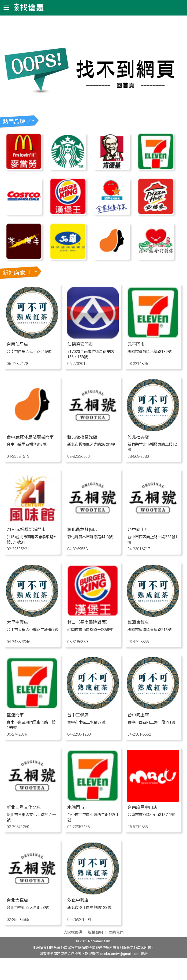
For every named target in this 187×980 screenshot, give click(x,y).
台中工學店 (78, 715)
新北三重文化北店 (24, 807)
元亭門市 (136, 344)
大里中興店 (17, 622)
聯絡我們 (116, 933)
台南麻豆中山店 (143, 807)
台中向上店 (138, 530)
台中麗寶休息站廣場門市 (30, 437)
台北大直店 (17, 900)
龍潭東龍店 (138, 622)
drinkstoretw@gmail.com (120, 954)
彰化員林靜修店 (82, 530)
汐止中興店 (78, 900)
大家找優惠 (73, 933)
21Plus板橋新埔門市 (26, 530)
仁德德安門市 (80, 344)
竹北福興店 (138, 437)
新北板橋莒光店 (82, 437)
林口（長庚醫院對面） (89, 622)
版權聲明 (95, 933)
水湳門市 (76, 807)
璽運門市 (15, 715)
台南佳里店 (17, 344)
